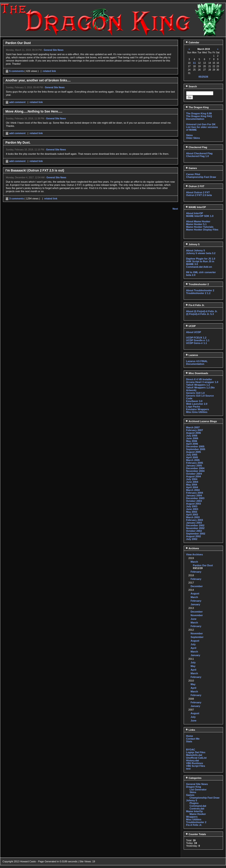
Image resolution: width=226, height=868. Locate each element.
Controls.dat (197, 809)
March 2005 (193, 460)
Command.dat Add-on (199, 267)
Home (190, 736)
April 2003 (192, 515)
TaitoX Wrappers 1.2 (198, 385)
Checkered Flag (196, 147)
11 (194, 63)
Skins (189, 135)
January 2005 (194, 466)
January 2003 (194, 523)
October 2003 (194, 501)
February (196, 572)
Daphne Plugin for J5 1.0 (201, 259)
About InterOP (195, 213)
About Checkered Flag (199, 153)
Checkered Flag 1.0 (197, 156)
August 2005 (194, 452)
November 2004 (195, 471)
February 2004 (195, 493)
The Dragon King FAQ (199, 116)
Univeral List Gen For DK (201, 124)
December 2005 (195, 446)
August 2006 (194, 433)
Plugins (194, 803)
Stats (189, 741)
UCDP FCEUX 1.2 (196, 338)
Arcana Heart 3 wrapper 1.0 (202, 382)
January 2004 (194, 495)
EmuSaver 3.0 (194, 401)
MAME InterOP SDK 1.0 (200, 216)
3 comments (15, 199)
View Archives (195, 554)
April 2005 (192, 457)
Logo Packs (193, 407)
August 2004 (194, 476)
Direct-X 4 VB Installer (199, 379)
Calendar (192, 42)
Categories (194, 778)
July (193, 644)
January (195, 604)
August (195, 593)
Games (191, 168)
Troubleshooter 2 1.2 (198, 293)
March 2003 (193, 517)
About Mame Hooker (198, 221)
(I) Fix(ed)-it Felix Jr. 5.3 (200, 314)
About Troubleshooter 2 (200, 290)
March (194, 562)
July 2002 (192, 539)
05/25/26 (203, 77)
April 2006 (192, 444)
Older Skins (193, 138)
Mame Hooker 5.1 (196, 224)
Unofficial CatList (196, 758)
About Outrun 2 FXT (198, 192)
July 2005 (192, 455)
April (194, 648)
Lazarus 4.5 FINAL (197, 361)
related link (49, 71)
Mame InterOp (194, 811)
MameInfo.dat (194, 755)
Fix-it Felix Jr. (195, 305)
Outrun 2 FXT (195, 186)
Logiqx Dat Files (196, 752)
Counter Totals (196, 834)
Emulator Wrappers (198, 409)
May (193, 666)
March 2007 (193, 427)
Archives (192, 548)
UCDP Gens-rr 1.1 (197, 343)
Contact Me (193, 739)
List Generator (198, 790)
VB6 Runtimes (195, 763)
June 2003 (192, 509)
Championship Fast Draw (201, 177)
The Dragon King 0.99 (199, 113)
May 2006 (192, 441)
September (197, 637)
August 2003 (194, 504)
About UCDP (194, 332)
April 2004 (192, 487)
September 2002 (196, 534)
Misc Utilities (194, 819)
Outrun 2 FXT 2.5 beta (199, 195)
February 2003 (195, 520)
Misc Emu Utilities (197, 412)
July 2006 (192, 436)
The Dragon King (197, 107)
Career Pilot (193, 174)
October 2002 (194, 531)
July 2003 (192, 506)
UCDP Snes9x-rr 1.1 (198, 340)
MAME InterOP (196, 207)
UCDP (191, 326)
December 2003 (195, 498)
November (197, 615)
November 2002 (195, 528)
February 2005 (195, 463)
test (188, 769)
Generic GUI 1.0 (195, 393)
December (197, 586)
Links (190, 730)
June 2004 (192, 482)
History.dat (193, 760)
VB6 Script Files (196, 766)
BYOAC (191, 750)
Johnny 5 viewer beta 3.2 (201, 253)
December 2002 (195, 525)
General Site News (54, 50)
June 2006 (192, 438)
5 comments (15, 71)
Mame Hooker (198, 814)
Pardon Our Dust (203, 565)
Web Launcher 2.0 (197, 404)
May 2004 (192, 485)
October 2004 (194, 474)
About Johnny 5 (196, 250)
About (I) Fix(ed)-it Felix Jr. (202, 311)
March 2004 (193, 490)
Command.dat (198, 806)
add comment (16, 102)
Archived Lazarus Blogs (201, 421)
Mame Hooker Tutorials (200, 227)
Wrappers (192, 817)
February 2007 (195, 430)
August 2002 (194, 536)
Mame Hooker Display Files (202, 230)
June (194, 619)
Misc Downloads (197, 373)
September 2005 (196, 449)
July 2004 (192, 479)
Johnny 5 (192, 244)
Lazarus (192, 355)
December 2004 (195, 468)
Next (175, 209)
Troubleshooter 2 (197, 284)
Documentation (195, 119)
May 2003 (192, 512)
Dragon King (194, 787)
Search (191, 86)
